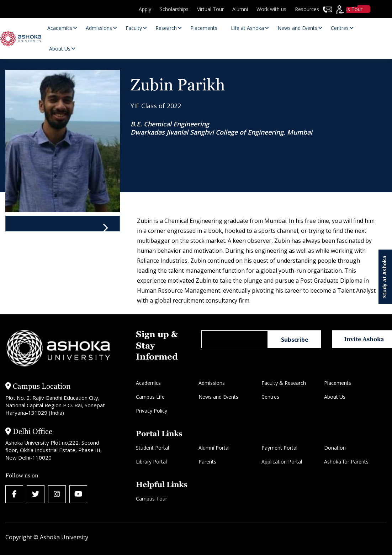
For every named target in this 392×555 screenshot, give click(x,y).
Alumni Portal (214, 448)
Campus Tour (152, 499)
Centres (270, 397)
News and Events (218, 397)
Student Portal (152, 448)
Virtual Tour (210, 9)
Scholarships (174, 9)
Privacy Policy (152, 411)
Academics (148, 383)
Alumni (240, 9)
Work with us (271, 9)
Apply (145, 9)
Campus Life (150, 397)
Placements (338, 383)
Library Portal (151, 462)
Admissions (212, 383)
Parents (207, 462)
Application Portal (282, 462)
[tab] (63, 224)
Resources (307, 9)
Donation (335, 448)
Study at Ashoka (384, 277)
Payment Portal (279, 448)
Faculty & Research (284, 383)
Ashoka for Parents (346, 462)
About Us (335, 397)
